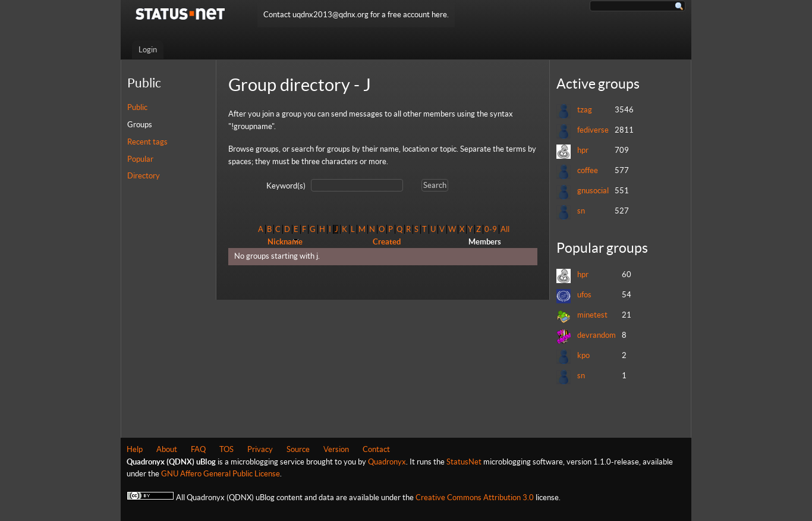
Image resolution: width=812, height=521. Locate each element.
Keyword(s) (286, 186)
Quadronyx (387, 462)
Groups (140, 125)
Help (135, 449)
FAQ (198, 449)
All (505, 229)
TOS (226, 449)
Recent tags (147, 142)
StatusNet (464, 462)
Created (387, 242)
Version (336, 449)
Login (148, 50)
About (167, 449)
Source (298, 449)
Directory (144, 176)
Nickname (285, 242)
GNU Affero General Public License (221, 474)
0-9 (491, 229)
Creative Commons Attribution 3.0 (475, 498)
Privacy (260, 449)
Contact (376, 449)
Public (137, 107)
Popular (140, 159)
